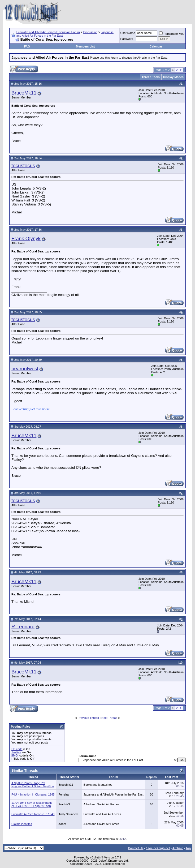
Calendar (156, 46)
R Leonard (23, 627)
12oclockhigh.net (158, 848)
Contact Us (136, 848)
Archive (178, 848)
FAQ (27, 46)
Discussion (90, 32)
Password (127, 39)
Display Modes (173, 77)
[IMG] (15, 755)
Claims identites (22, 824)
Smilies (16, 752)
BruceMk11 (24, 93)
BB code (17, 749)
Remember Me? (172, 34)
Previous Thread (88, 718)
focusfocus (23, 166)
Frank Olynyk (26, 239)
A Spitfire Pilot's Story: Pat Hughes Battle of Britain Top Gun (33, 785)
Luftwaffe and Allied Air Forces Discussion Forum (48, 32)
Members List (85, 46)
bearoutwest (25, 369)
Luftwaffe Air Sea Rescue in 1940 (33, 814)
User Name (128, 33)
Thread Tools (151, 77)
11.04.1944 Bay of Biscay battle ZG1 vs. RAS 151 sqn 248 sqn (32, 804)
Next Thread (109, 718)
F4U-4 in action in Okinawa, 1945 (33, 794)
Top (188, 848)
